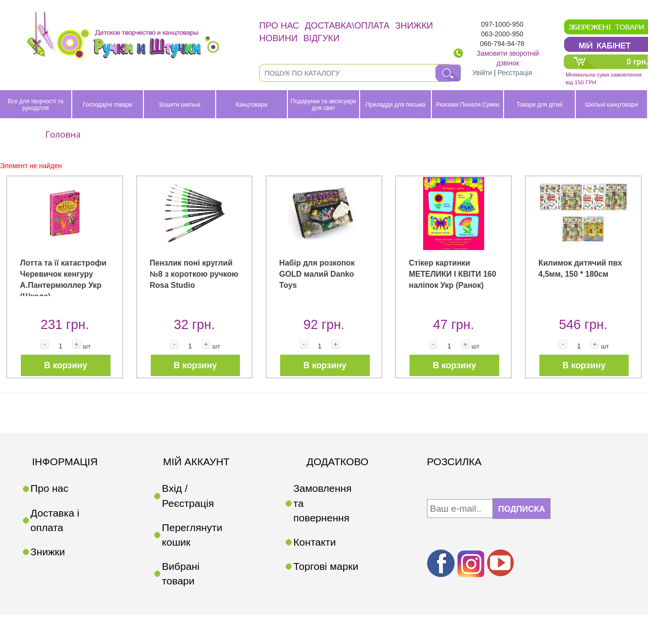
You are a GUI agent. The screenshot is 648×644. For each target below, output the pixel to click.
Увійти (482, 73)
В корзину (66, 365)
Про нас (279, 25)
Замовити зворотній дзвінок (508, 58)
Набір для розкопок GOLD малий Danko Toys (317, 274)
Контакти (315, 542)
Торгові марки (326, 566)
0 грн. (637, 62)
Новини (278, 38)
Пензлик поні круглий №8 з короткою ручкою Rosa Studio (194, 274)
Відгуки (322, 38)
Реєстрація (515, 73)
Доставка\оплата (347, 25)
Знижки (414, 25)
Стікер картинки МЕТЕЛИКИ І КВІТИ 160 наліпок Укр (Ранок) (452, 274)
